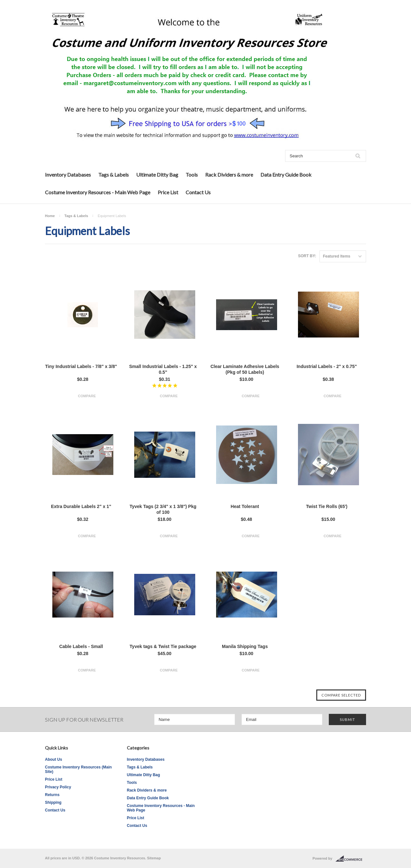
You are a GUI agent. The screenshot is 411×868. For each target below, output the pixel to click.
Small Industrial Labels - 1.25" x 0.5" (163, 369)
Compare (87, 396)
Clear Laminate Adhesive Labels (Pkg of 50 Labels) (245, 369)
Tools (192, 175)
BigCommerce (351, 859)
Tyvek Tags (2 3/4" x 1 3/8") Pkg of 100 (163, 509)
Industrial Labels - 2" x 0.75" (327, 366)
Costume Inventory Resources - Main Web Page (98, 192)
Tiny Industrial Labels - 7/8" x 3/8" (81, 366)
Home (50, 216)
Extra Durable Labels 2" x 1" (81, 506)
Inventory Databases (68, 175)
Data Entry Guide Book (286, 175)
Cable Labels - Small (81, 646)
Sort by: (307, 256)
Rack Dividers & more (229, 175)
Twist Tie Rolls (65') (327, 506)
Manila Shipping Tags (245, 646)
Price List (168, 192)
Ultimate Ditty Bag (157, 175)
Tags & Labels (114, 175)
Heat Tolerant (245, 506)
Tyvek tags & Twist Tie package (163, 646)
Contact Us (198, 192)
